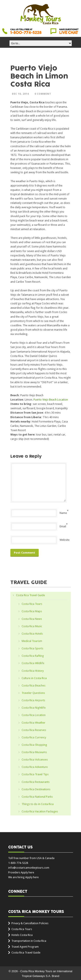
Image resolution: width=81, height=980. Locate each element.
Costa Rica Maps (32, 611)
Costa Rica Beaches (33, 686)
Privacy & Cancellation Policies (30, 923)
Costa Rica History (33, 671)
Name (63, 513)
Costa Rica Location (34, 715)
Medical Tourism (32, 641)
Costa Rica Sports (32, 648)
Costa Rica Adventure (35, 767)
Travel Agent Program (25, 947)
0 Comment (43, 94)
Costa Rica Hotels (32, 634)
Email (63, 526)
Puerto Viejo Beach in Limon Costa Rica (39, 76)
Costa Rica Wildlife (33, 663)
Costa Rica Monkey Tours (41, 15)
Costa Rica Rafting (33, 656)
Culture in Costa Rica (34, 678)
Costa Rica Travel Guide (30, 595)
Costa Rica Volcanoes (35, 760)
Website (65, 540)
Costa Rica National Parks (37, 797)
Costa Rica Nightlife (34, 708)
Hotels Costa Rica (22, 935)
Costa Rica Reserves (34, 730)
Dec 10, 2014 (20, 94)
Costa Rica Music (32, 626)
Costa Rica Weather (33, 723)
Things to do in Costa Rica (38, 804)
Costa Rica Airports (33, 700)
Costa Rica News (32, 619)
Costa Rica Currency (34, 737)
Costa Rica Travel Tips (35, 774)
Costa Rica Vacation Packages (40, 811)
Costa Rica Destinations (36, 789)
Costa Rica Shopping (34, 745)
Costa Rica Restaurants (36, 782)
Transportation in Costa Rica (29, 941)
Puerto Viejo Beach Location (51, 400)
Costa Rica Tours (32, 604)
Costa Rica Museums (34, 752)
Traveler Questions (33, 693)
